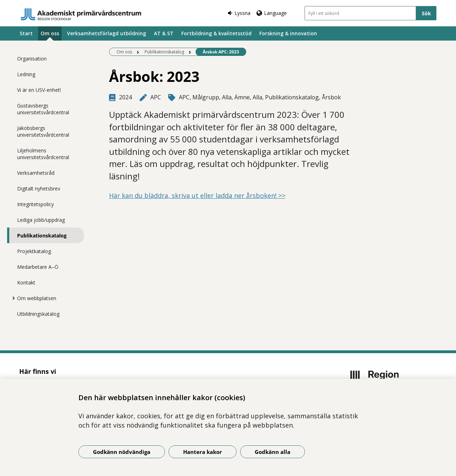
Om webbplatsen (37, 298)
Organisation (32, 59)
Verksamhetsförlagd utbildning (107, 33)
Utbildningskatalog (38, 314)
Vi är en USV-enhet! (39, 90)
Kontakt (26, 283)
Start (26, 33)
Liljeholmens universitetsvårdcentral (43, 154)
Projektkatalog (34, 251)
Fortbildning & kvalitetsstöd (216, 33)
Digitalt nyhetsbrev (39, 189)
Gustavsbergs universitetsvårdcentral (43, 109)
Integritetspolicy (35, 204)
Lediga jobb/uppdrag (41, 220)
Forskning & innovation (288, 33)
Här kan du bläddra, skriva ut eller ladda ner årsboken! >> (197, 195)
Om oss (50, 33)
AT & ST (164, 33)
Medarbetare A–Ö (38, 267)
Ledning (26, 74)
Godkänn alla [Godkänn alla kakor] (273, 452)
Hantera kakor (203, 452)
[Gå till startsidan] (81, 14)
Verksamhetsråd (36, 173)
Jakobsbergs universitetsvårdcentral (43, 131)
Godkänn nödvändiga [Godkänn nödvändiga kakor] (122, 452)
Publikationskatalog (42, 236)
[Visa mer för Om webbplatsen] (12, 298)
